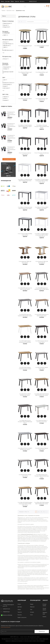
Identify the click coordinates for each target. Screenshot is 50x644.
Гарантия (20, 612)
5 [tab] (5, 118)
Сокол (31, 615)
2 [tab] (3, 118)
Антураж (32, 612)
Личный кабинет (44, 609)
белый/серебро (8, 85)
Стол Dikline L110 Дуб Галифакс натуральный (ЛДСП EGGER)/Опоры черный (42, 181)
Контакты (20, 615)
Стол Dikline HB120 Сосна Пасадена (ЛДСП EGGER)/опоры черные (25, 422)
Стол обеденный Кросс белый (25, 99)
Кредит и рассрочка (22, 618)
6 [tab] (6, 118)
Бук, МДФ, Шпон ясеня (8, 50)
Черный (6, 97)
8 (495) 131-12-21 (33, 1)
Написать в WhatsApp (7, 615)
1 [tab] (2, 118)
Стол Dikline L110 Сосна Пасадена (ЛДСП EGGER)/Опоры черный (42, 127)
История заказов (44, 605)
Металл (6, 42)
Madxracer (32, 607)
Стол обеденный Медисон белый (42, 46)
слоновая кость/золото (8, 83)
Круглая (6, 25)
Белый (6, 86)
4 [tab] (4, 118)
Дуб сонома (7, 88)
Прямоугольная (8, 23)
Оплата (3, 1)
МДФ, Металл (7, 46)
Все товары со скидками (9, 159)
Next (7, 114)
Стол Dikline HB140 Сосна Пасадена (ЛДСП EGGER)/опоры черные (42, 476)
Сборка (12, 1)
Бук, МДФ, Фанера (8, 44)
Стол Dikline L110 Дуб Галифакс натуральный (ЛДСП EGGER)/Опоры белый (42, 235)
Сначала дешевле (38, 22)
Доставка (7, 1)
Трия (31, 610)
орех (5, 80)
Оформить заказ (45, 613)
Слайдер (6, 69)
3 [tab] (4, 118)
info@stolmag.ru (6, 612)
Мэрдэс (32, 604)
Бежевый (6, 100)
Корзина (44, 617)
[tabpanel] (4, 114)
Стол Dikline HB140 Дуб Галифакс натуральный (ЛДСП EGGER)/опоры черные (25, 504)
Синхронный (7, 67)
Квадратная (7, 27)
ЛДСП (6, 35)
